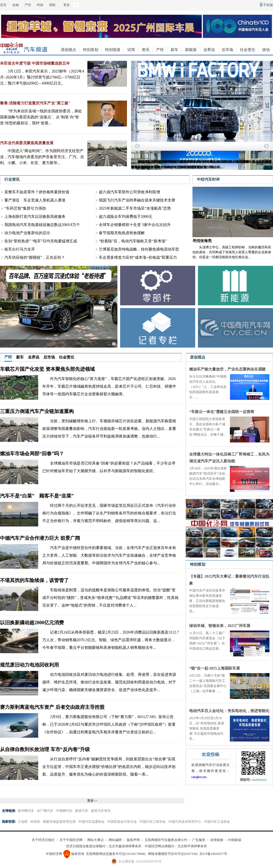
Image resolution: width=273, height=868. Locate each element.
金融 (16, 5)
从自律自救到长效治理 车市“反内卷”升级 (45, 749)
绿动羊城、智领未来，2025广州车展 (220, 626)
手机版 (268, 5)
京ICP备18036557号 (213, 854)
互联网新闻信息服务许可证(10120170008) (116, 854)
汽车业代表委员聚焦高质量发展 (27, 143)
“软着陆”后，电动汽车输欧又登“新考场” (133, 241)
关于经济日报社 (43, 840)
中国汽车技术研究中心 (185, 822)
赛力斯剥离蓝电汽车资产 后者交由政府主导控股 (52, 707)
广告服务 (199, 840)
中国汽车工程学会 (153, 822)
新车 (174, 50)
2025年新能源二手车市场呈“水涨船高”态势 (135, 208)
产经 (28, 5)
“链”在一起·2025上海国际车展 (215, 668)
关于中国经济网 (71, 840)
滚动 (266, 50)
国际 (52, 5)
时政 (40, 5)
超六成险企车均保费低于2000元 (126, 217)
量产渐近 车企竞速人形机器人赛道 (35, 200)
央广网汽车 (45, 811)
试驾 (131, 50)
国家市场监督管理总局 (59, 822)
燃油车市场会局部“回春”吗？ (32, 454)
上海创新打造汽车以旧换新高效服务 (35, 217)
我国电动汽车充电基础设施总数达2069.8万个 (42, 225)
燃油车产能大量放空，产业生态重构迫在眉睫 (227, 369)
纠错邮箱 (235, 840)
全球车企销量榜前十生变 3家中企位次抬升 (135, 225)
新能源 (191, 50)
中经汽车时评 (208, 180)
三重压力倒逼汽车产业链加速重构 (37, 411)
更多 (67, 5)
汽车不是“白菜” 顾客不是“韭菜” (37, 496)
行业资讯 (12, 180)
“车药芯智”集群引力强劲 (25, 208)
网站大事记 (96, 840)
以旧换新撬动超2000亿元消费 (32, 623)
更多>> (92, 801)
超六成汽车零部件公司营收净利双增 (129, 192)
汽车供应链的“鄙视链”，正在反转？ (35, 257)
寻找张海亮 (202, 241)
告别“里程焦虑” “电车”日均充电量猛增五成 (41, 241)
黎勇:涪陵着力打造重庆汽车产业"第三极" (35, 103)
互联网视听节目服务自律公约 (166, 840)
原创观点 (69, 50)
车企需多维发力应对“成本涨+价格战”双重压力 (138, 257)
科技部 (35, 822)
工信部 (23, 822)
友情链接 (217, 840)
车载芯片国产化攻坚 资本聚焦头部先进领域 (47, 369)
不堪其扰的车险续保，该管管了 (34, 580)
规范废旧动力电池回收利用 (29, 665)
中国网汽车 (64, 811)
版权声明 (133, 840)
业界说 (209, 50)
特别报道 (113, 50)
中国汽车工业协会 (217, 822)
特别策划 (91, 50)
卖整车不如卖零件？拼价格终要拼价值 (37, 192)
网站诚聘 (115, 840)
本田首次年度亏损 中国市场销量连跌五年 (35, 63)
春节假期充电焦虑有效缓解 (122, 233)
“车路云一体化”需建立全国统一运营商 (222, 412)
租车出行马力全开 (20, 249)
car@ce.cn (199, 777)
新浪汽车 (82, 811)
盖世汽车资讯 (101, 811)
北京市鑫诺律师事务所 (125, 846)
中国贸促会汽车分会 (122, 822)
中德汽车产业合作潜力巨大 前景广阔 (40, 538)
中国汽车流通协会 (91, 822)
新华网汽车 (26, 811)
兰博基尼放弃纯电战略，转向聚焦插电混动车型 (139, 249)
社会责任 (248, 50)
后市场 (227, 50)
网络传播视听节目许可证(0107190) (173, 854)
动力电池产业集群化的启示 (27, 233)
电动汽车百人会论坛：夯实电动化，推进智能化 (229, 711)
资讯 (146, 50)
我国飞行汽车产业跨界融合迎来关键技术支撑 (137, 200)
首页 (3, 5)
